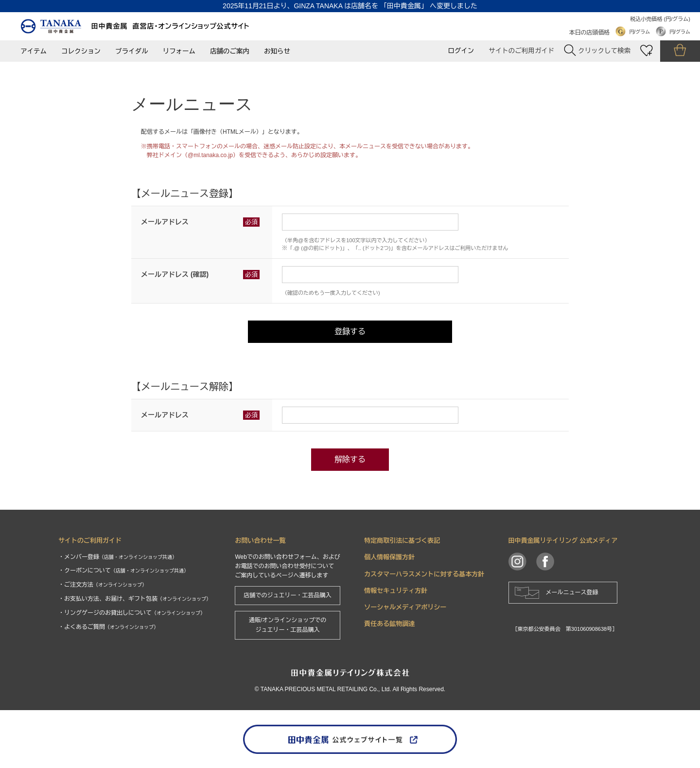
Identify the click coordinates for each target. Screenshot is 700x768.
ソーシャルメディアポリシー (405, 607)
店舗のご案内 (230, 51)
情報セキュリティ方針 (396, 591)
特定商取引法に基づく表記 (402, 541)
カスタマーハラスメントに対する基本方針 (424, 574)
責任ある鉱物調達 (389, 624)
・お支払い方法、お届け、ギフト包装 (135, 599)
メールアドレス (165, 222)
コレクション (81, 51)
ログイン (461, 51)
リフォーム (179, 51)
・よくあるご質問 (108, 627)
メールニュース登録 (572, 592)
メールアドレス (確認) (175, 274)
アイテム (34, 51)
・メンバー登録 (118, 557)
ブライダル (132, 51)
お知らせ (277, 51)
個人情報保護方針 (389, 557)
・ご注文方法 (103, 585)
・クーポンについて (123, 571)
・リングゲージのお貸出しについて (132, 613)
